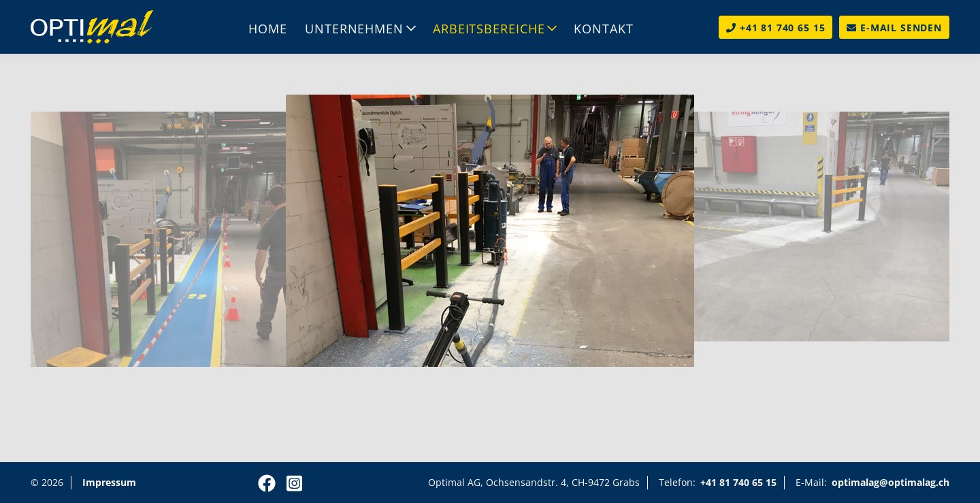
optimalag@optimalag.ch (891, 482)
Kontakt (603, 29)
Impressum (109, 482)
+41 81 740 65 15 (738, 482)
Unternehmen (354, 29)
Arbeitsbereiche (489, 29)
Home (268, 29)
